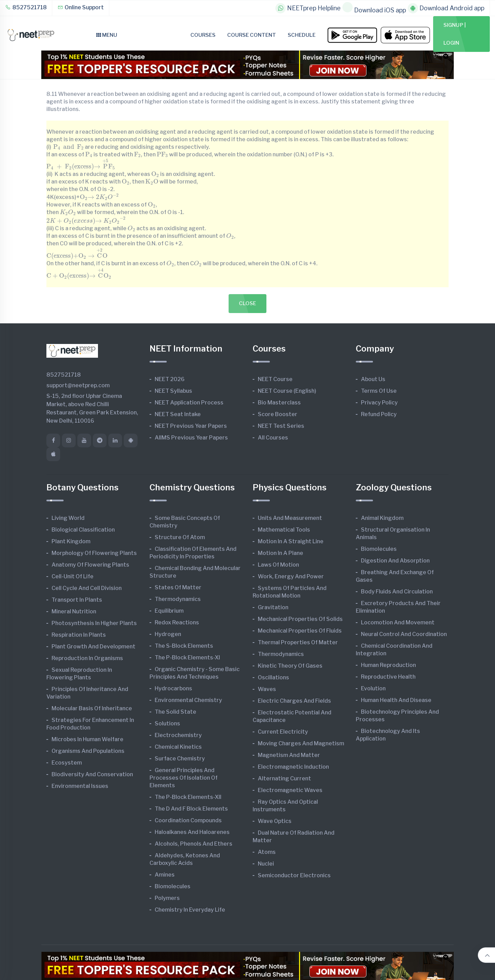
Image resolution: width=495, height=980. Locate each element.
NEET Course (275, 379)
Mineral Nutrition (74, 611)
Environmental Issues (80, 786)
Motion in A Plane (280, 553)
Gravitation (273, 607)
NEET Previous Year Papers (191, 426)
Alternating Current (284, 778)
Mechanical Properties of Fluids (300, 631)
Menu (107, 35)
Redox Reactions (177, 622)
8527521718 (26, 7)
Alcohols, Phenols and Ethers (194, 844)
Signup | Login (455, 34)
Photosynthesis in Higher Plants (94, 623)
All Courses (273, 438)
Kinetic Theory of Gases (290, 666)
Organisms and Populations (88, 751)
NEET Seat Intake (178, 414)
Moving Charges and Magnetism (301, 743)
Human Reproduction (388, 665)
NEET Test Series (281, 426)
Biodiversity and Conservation (92, 774)
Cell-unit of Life (73, 576)
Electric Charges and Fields (294, 701)
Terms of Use (379, 391)
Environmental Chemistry (188, 700)
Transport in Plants (77, 600)
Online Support (81, 7)
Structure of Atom (180, 537)
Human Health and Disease (396, 700)
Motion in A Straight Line (291, 541)
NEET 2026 (170, 379)
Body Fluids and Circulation (397, 592)
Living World (68, 518)
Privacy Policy (379, 403)
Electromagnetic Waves (290, 790)
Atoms (267, 852)
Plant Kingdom (71, 541)
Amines (165, 875)
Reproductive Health (388, 677)
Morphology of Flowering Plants (94, 553)
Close (248, 303)
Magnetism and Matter (289, 755)
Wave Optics (275, 821)
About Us (373, 379)
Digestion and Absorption (395, 561)
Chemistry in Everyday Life (190, 910)
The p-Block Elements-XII (188, 797)
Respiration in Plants (79, 635)
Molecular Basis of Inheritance (92, 708)
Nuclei (266, 864)
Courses (203, 35)
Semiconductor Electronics (294, 875)
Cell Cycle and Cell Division (87, 588)
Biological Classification (83, 530)
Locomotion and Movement (398, 622)
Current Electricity (283, 732)
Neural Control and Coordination (404, 634)
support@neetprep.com (78, 385)
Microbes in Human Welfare (87, 739)
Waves (267, 689)
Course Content (252, 35)
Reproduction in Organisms (87, 658)
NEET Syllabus (173, 391)
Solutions (167, 723)
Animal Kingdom (382, 518)
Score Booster (278, 414)
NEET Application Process (189, 403)
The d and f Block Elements (191, 809)
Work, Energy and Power (291, 576)
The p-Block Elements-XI (187, 658)
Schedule (302, 35)
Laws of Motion (278, 565)
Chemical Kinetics (178, 747)
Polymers (167, 898)
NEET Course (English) (287, 391)
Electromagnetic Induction (293, 767)
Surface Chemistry (180, 759)
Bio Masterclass (279, 403)
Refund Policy (379, 414)
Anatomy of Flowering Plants (90, 565)
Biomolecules (173, 886)
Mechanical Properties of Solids (300, 619)
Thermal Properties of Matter (298, 642)
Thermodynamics (178, 599)
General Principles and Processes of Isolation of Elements (184, 778)
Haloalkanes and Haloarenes (192, 832)
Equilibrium (169, 611)
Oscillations (273, 677)
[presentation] (69, 147)
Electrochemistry (178, 735)
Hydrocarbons (173, 688)
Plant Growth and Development (93, 647)
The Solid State (175, 712)
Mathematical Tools (284, 530)
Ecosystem (67, 763)
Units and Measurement (290, 518)
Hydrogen (168, 634)
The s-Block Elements (184, 646)
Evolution (373, 688)
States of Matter (178, 587)
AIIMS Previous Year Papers (191, 438)
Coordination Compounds (188, 820)
